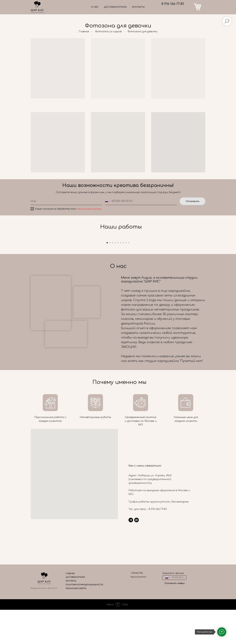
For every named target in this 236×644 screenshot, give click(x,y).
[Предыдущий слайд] (68, 280)
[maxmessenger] (137, 603)
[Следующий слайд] (168, 280)
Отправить (193, 201)
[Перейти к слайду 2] (110, 326)
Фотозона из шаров (108, 32)
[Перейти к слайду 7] (123, 326)
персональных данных (89, 209)
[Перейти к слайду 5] (118, 326)
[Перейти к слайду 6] (121, 326)
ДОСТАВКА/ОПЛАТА (115, 7)
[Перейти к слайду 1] (107, 326)
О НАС (95, 7)
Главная (84, 32)
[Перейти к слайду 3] (113, 326)
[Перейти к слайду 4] (115, 326)
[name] (66, 201)
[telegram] (131, 603)
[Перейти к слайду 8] (126, 326)
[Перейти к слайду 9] (129, 326)
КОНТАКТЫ (138, 7)
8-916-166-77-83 (173, 4)
